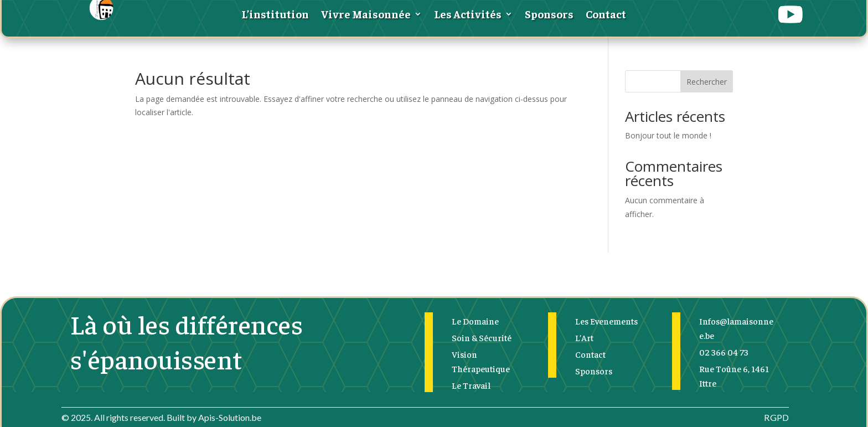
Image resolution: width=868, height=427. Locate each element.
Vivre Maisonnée (366, 15)
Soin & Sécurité (482, 337)
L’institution (275, 15)
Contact (606, 15)
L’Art (584, 337)
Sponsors (549, 15)
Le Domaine (475, 321)
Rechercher (707, 82)
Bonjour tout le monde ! (668, 135)
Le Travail (471, 385)
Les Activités (468, 15)
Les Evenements (606, 321)
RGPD (776, 417)
